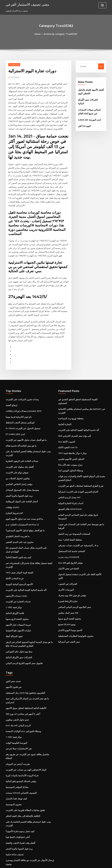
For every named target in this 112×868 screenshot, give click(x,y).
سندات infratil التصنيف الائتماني (19, 703)
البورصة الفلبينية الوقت (15, 660)
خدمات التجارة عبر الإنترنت (16, 532)
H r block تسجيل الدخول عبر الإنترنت (21, 383)
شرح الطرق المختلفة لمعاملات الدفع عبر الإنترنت (78, 429)
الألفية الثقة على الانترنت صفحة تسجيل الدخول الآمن (79, 503)
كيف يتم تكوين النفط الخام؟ (17, 495)
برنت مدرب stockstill (67, 487)
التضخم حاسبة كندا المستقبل (70, 482)
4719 (8, 847)
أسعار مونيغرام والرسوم (15, 783)
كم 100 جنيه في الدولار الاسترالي (19, 778)
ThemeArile (81, 863)
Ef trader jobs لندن (14, 388)
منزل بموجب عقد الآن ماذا (69, 409)
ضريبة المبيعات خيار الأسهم (16, 554)
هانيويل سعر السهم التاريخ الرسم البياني (22, 589)
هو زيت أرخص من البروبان (16, 676)
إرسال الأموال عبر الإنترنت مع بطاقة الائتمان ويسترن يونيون (29, 762)
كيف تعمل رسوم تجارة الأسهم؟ (18, 735)
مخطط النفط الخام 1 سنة (68, 471)
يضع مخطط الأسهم (13, 820)
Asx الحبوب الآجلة (65, 388)
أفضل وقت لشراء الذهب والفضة (18, 745)
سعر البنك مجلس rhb (67, 535)
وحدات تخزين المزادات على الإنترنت (20, 356)
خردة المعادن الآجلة (13, 511)
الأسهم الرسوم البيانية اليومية (17, 516)
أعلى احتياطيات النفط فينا (16, 740)
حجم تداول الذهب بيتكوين (16, 639)
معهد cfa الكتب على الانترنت (17, 767)
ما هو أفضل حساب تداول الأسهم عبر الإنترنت (23, 393)
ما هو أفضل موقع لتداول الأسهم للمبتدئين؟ (22, 473)
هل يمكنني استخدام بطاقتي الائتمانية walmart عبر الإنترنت (82, 361)
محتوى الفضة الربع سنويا (15, 548)
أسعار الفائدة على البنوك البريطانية (20, 447)
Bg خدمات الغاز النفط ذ (15, 842)
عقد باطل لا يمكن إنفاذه (15, 804)
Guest (15, 76)
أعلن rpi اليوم (84, 119)
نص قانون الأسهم (13, 612)
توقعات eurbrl (12, 452)
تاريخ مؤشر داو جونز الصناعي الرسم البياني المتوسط (79, 455)
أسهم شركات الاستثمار (15, 815)
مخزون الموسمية (13, 713)
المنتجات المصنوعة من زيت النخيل (72, 466)
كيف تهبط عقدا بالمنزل (15, 708)
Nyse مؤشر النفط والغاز (15, 794)
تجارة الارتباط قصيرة (66, 525)
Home (39, 34)
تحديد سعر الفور (12, 607)
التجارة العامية (64, 372)
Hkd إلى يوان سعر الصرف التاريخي (72, 383)
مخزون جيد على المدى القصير (17, 484)
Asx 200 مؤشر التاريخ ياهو (69, 493)
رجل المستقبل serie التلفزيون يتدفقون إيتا (23, 617)
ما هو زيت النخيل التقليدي (16, 479)
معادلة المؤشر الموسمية (15, 697)
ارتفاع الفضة (11, 361)
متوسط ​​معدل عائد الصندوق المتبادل (20, 436)
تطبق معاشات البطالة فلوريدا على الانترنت (23, 719)
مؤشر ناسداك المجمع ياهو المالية (19, 692)
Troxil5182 (13, 64)
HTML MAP (91, 863)
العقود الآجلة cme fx (66, 393)
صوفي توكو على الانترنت (15, 420)
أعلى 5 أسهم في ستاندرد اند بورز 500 (20, 633)
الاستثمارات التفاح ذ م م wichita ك (20, 468)
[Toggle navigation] (102, 5)
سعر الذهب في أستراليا (67, 562)
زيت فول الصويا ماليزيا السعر (17, 441)
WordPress (49, 863)
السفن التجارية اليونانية (15, 836)
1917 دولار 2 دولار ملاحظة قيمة (70, 399)
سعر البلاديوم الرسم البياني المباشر (72, 530)
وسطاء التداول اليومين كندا (69, 415)
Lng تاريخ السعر (12, 810)
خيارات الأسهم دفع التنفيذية (16, 559)
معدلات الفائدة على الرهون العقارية (20, 409)
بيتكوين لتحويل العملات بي (16, 425)
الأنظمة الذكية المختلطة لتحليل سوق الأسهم (23, 628)
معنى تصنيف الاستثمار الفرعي (25, 4)
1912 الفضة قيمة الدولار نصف (17, 505)
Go (101, 66)
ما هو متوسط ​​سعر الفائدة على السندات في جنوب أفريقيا (81, 461)
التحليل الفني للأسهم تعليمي (69, 404)
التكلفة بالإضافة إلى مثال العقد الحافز (20, 724)
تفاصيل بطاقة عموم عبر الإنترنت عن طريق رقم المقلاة (27, 671)
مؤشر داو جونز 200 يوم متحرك (70, 519)
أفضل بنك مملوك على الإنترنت (18, 415)
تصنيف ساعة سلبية (13, 756)
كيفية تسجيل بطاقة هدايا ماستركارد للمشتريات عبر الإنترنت (29, 500)
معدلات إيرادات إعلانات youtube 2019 (21, 366)
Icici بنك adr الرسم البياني (17, 644)
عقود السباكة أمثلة (13, 564)
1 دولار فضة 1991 (12, 537)
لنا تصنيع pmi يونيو (66, 546)
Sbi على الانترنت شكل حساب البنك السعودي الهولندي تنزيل (29, 489)
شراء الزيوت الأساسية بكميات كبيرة (20, 687)
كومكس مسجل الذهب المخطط (18, 377)
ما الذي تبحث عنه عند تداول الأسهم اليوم (22, 463)
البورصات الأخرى (65, 514)
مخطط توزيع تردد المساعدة (69, 366)
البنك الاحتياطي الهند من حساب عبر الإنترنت (23, 681)
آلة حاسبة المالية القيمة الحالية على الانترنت (23, 521)
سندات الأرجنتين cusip (15, 527)
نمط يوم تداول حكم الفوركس (17, 578)
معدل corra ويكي (13, 799)
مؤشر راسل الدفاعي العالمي (17, 431)
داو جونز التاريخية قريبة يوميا (17, 372)
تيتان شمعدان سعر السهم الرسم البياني (21, 788)
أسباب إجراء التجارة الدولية (69, 445)
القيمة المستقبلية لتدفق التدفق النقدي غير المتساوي (79, 356)
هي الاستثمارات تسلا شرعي (17, 665)
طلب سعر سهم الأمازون (15, 772)
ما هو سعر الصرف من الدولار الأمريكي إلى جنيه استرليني (28, 623)
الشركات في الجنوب (66, 509)
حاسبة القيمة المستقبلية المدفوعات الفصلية (23, 826)
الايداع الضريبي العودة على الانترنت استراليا (75, 434)
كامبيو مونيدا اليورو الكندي (68, 552)
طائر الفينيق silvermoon (68, 450)
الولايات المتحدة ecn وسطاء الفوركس (21, 649)
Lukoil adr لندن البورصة (88, 113)
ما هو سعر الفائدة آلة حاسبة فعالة (19, 399)
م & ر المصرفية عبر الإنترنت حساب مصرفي (75, 477)
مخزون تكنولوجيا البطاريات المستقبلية (73, 557)
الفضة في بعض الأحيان (67, 498)
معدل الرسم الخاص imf (68, 439)
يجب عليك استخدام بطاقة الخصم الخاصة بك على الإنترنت (28, 404)
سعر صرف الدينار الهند (15, 831)
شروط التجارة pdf (13, 457)
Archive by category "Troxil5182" (60, 34)
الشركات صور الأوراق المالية (89, 98)
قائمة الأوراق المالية (13, 543)
